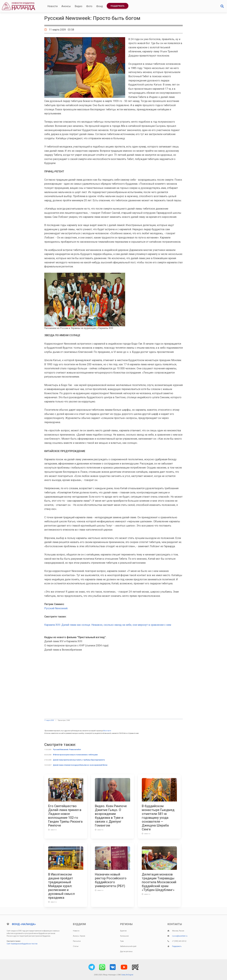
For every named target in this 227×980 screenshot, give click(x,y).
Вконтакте (107, 731)
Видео (78, 6)
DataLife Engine (127, 975)
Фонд (100, 6)
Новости (52, 6)
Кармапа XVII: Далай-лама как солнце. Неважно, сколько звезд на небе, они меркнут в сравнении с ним (108, 625)
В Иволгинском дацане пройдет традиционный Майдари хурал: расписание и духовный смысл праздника (61, 886)
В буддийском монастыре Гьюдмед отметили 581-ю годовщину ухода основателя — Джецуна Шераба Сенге (158, 818)
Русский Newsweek (56, 608)
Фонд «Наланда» (24, 924)
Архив (83, 936)
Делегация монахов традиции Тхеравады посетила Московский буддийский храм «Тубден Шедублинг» (159, 882)
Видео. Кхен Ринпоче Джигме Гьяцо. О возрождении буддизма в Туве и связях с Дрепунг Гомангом (111, 816)
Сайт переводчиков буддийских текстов (22, 944)
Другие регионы (126, 951)
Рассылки (77, 941)
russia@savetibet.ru (180, 936)
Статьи (76, 946)
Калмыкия (124, 936)
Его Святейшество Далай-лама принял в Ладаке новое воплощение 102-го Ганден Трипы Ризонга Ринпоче (65, 816)
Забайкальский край (128, 946)
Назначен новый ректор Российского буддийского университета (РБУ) (111, 880)
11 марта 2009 (49, 720)
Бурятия (123, 931)
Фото (89, 6)
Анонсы (66, 6)
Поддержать (118, 6)
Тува (122, 941)
